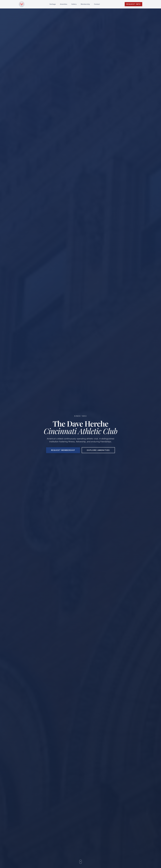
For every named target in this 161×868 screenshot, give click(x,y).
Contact (97, 4)
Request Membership (63, 450)
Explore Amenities (98, 450)
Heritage (53, 4)
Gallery (74, 4)
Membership (85, 4)
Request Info (133, 4)
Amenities (64, 4)
